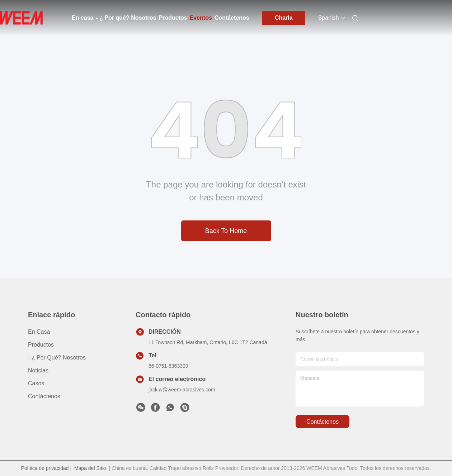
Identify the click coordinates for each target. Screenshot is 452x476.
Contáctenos (232, 18)
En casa (83, 18)
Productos (173, 18)
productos (41, 345)
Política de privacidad (45, 468)
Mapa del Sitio (90, 468)
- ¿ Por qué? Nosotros (126, 18)
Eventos (201, 18)
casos (36, 383)
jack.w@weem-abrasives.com (182, 390)
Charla (284, 18)
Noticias (38, 370)
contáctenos (322, 422)
